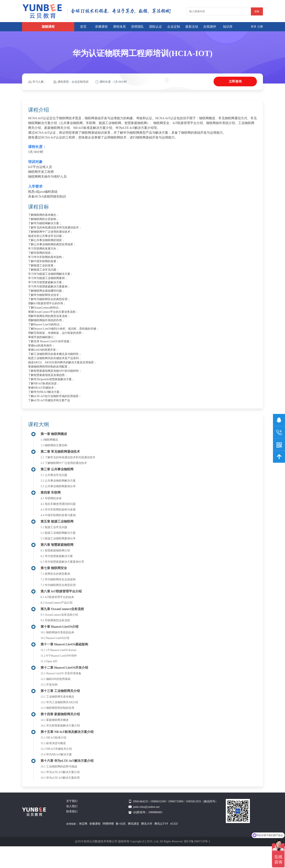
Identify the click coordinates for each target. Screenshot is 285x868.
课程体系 (119, 27)
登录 (253, 27)
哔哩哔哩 (108, 824)
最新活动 (192, 27)
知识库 (228, 27)
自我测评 (210, 27)
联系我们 (72, 811)
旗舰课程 (48, 27)
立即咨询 (235, 81)
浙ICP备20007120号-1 (197, 841)
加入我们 (72, 806)
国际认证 (156, 27)
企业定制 (174, 27)
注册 (260, 27)
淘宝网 (83, 824)
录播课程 (101, 27)
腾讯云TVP (161, 824)
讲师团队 (137, 27)
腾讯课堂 (133, 824)
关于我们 (72, 801)
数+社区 (121, 824)
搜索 (257, 11)
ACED (174, 824)
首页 (83, 27)
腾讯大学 (147, 824)
